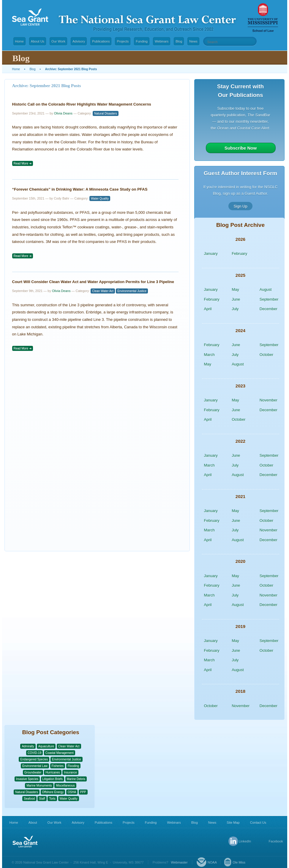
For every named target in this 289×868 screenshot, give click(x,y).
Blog (179, 41)
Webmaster (179, 862)
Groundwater (33, 772)
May (235, 289)
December (269, 309)
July (235, 309)
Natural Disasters (106, 113)
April (208, 309)
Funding (142, 41)
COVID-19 (34, 753)
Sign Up (240, 206)
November (269, 400)
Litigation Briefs (53, 779)
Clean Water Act (103, 291)
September (269, 299)
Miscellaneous (65, 785)
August (266, 289)
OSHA (72, 792)
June (236, 299)
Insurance (70, 772)
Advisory (79, 41)
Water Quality (100, 198)
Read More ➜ (23, 163)
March (209, 355)
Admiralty (28, 746)
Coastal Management (60, 753)
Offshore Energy (53, 792)
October (266, 355)
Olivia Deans (63, 113)
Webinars (162, 41)
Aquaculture (46, 746)
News (193, 41)
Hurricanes (53, 772)
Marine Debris (76, 779)
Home (19, 41)
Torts (52, 799)
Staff (42, 799)
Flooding (73, 766)
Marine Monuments (39, 785)
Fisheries (58, 766)
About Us (38, 41)
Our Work (58, 41)
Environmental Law (35, 766)
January (211, 254)
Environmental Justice (132, 291)
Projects (123, 41)
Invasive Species (27, 779)
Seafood (29, 799)
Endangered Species (34, 759)
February (239, 254)
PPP (83, 792)
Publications (101, 41)
